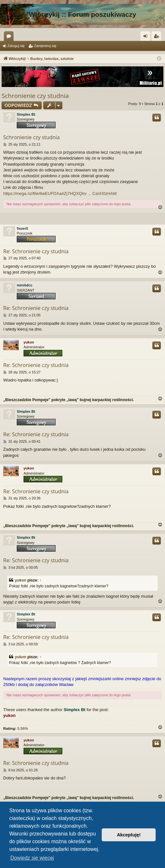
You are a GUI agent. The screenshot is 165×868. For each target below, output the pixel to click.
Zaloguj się (16, 46)
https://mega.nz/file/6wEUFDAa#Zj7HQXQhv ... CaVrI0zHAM (60, 193)
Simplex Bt (26, 114)
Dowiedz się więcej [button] (32, 858)
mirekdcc (25, 285)
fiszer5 (22, 228)
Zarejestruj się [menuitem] (158, 37)
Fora (10, 37)
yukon (29, 342)
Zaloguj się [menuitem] (147, 37)
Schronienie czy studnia (35, 96)
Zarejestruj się (45, 46)
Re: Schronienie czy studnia (36, 251)
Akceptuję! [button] (129, 835)
